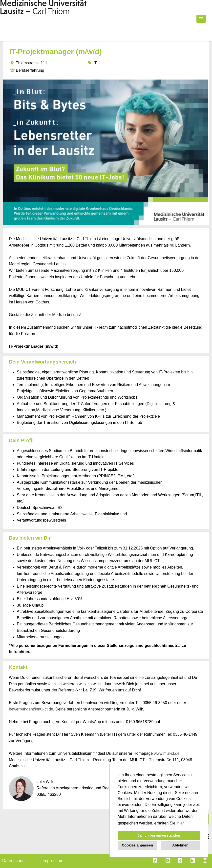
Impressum (53, 861)
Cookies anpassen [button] (137, 845)
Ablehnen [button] (180, 845)
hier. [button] (181, 823)
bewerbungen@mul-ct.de (31, 709)
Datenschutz (14, 861)
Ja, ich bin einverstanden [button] (159, 835)
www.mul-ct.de (167, 753)
